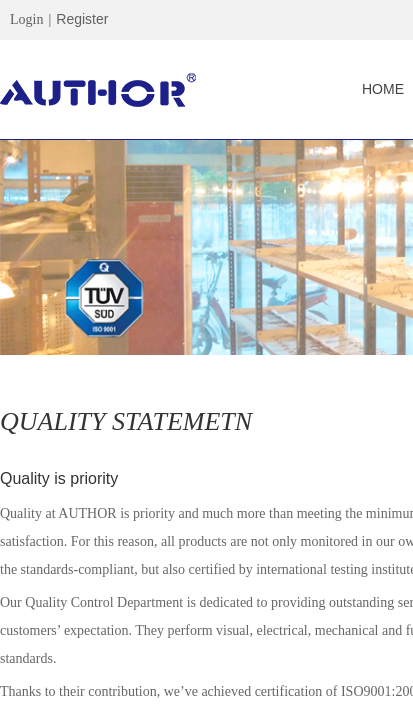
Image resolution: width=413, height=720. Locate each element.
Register (82, 19)
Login (26, 19)
